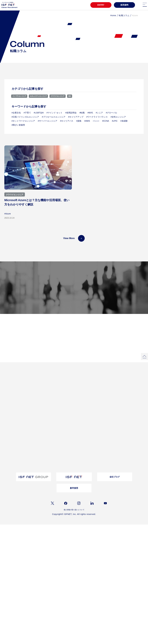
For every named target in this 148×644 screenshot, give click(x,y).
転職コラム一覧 (67, 419)
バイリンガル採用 (10, 460)
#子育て (27, 113)
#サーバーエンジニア (48, 121)
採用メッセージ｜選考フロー (15, 453)
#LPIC (115, 121)
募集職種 (100, 294)
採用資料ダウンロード (70, 433)
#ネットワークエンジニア (23, 121)
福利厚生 (7, 422)
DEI (83, 96)
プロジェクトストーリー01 (43, 397)
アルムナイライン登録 (12, 472)
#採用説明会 (71, 113)
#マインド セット (54, 113)
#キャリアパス (67, 121)
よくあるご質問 (124, 465)
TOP (6, 392)
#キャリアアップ (76, 117)
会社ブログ (115, 494)
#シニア (99, 113)
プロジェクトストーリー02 (43, 401)
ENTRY (100, 5)
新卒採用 (74, 505)
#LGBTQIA (39, 113)
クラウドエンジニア (68, 96)
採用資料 (124, 5)
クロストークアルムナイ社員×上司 (69, 403)
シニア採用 (8, 475)
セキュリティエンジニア (45, 96)
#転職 (82, 113)
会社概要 (36, 419)
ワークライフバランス (12, 426)
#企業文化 (16, 113)
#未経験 (124, 121)
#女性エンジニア (118, 117)
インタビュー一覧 (97, 397)
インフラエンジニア (21, 96)
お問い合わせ (95, 422)
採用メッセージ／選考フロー (73, 308)
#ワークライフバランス (97, 117)
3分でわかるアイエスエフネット (16, 397)
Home (113, 15)
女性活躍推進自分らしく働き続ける (70, 398)
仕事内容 (36, 430)
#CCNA (106, 121)
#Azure (8, 214)
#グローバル (112, 113)
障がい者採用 (9, 464)
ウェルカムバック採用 (12, 468)
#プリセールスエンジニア (54, 117)
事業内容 (36, 426)
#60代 (90, 113)
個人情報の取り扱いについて (74, 527)
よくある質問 (95, 419)
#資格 (79, 121)
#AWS (87, 121)
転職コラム (124, 15)
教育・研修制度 (9, 419)
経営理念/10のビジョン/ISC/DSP (45, 422)
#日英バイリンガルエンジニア (25, 117)
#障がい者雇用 (18, 125)
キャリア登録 (9, 479)
